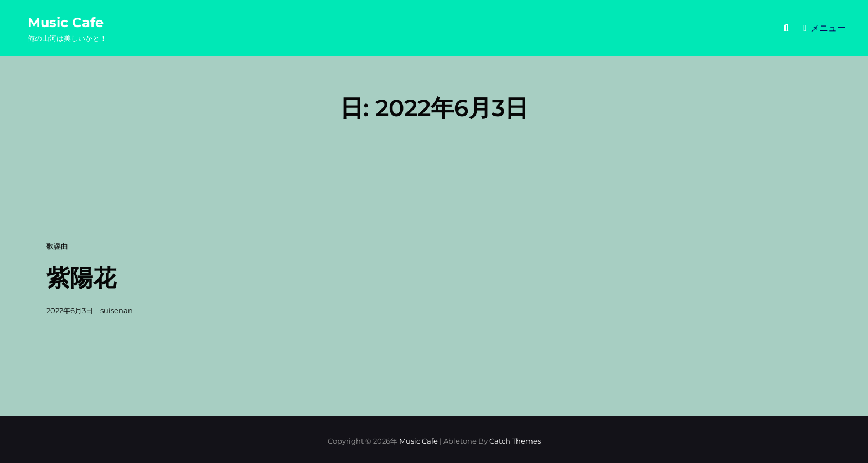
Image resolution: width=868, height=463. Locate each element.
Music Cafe (66, 22)
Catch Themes (515, 441)
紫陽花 (81, 278)
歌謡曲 (57, 246)
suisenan (117, 310)
